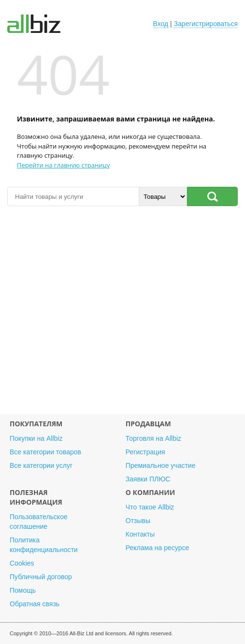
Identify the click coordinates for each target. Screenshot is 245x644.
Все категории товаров (45, 452)
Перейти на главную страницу (63, 165)
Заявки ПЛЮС (148, 479)
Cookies (22, 563)
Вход (161, 24)
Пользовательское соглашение (39, 522)
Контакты (140, 534)
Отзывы (138, 521)
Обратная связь (35, 604)
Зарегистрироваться (206, 24)
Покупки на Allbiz (36, 438)
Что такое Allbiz (150, 507)
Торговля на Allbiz (153, 438)
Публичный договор (41, 577)
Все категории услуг (41, 465)
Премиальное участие (161, 465)
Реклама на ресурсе (157, 548)
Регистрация (145, 452)
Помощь (23, 590)
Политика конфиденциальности (44, 545)
